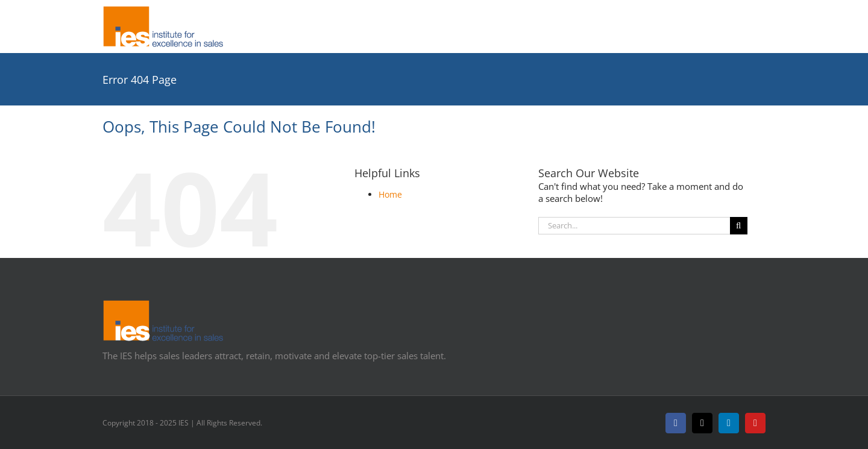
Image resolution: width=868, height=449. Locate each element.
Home (390, 194)
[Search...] (634, 226)
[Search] (739, 226)
